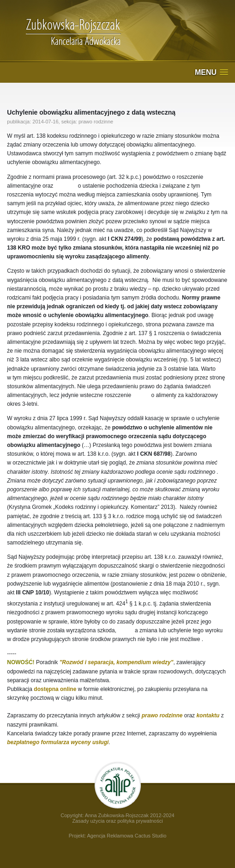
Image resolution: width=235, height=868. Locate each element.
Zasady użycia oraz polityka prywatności (117, 821)
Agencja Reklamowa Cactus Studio (127, 836)
